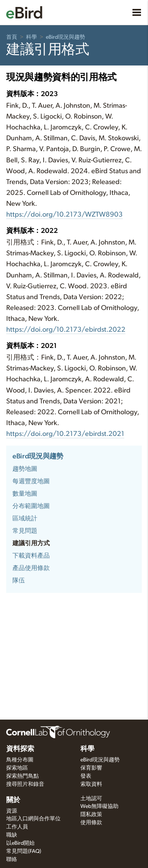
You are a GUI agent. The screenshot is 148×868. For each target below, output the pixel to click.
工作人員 (17, 827)
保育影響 (91, 768)
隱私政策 (91, 815)
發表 (86, 776)
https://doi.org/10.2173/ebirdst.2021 (65, 434)
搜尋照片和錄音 (25, 784)
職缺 (12, 835)
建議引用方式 (31, 543)
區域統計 (25, 518)
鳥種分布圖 (20, 760)
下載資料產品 (31, 556)
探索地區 (17, 768)
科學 (31, 37)
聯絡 (12, 859)
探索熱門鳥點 (23, 776)
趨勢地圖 (25, 469)
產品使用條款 (31, 568)
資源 (12, 811)
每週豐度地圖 (31, 481)
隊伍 (19, 580)
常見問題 (25, 531)
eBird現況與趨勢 (65, 37)
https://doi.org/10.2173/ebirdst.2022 (66, 330)
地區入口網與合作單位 (33, 819)
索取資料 (91, 784)
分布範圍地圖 (31, 506)
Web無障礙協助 (99, 806)
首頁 (12, 37)
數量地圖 (25, 494)
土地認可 (91, 799)
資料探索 (20, 749)
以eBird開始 (20, 843)
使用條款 (91, 823)
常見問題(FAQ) (24, 851)
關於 (13, 800)
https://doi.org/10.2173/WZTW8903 (64, 215)
